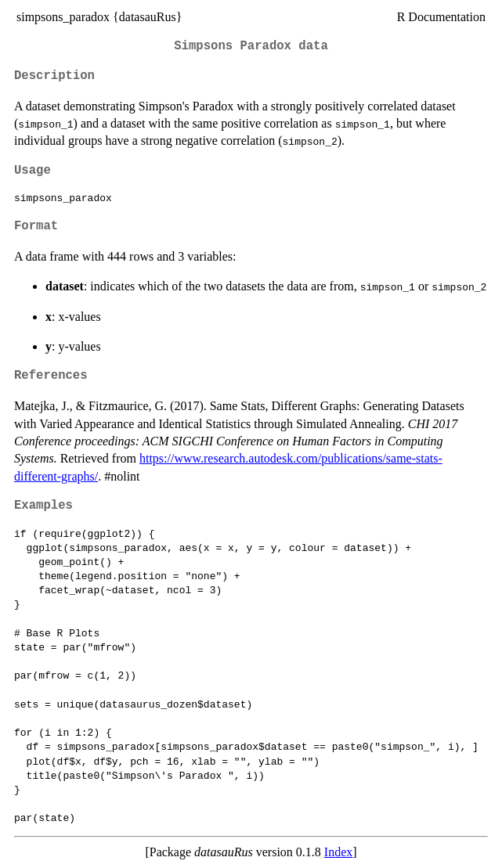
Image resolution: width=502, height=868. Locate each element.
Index (338, 852)
